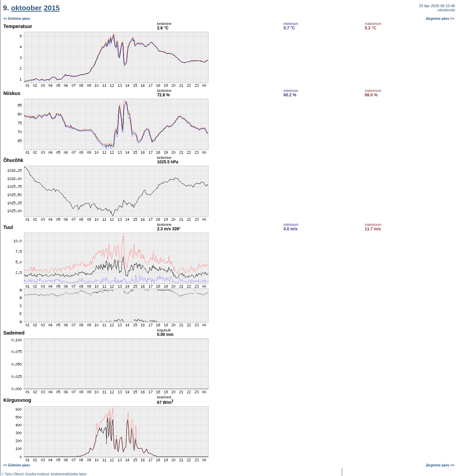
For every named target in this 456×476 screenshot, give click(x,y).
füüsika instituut (37, 474)
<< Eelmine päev (17, 19)
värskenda (446, 10)
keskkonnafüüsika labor (69, 474)
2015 (52, 8)
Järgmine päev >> (440, 19)
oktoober (26, 8)
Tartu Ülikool (14, 474)
